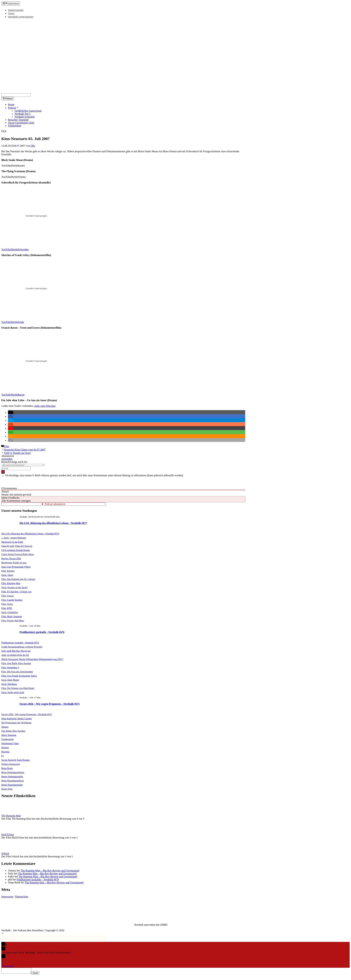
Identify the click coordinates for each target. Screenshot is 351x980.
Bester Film (7, 789)
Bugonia (5, 752)
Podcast (13, 108)
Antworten (8, 966)
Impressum (7, 897)
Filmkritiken (15, 126)
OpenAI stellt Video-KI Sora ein (17, 546)
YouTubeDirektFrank (13, 322)
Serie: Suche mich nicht (13, 692)
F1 (3, 756)
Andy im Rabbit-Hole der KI (15, 655)
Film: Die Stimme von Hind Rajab (18, 688)
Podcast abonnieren (55, 504)
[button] (11, 413)
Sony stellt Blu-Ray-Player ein (16, 651)
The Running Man (11, 816)
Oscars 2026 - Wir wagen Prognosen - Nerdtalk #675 (27, 714)
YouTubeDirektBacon (13, 395)
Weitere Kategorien (11, 764)
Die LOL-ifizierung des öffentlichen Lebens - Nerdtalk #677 (53, 523)
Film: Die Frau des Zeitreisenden (17, 672)
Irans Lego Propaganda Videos (16, 567)
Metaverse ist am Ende (12, 542)
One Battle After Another (13, 731)
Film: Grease (8, 596)
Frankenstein (7, 739)
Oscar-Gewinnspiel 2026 (21, 123)
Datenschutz (22, 897)
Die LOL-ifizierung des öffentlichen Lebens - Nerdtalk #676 (30, 534)
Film (6, 446)
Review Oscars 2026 (11, 558)
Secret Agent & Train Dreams (15, 760)
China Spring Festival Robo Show (18, 554)
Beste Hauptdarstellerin (13, 781)
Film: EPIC (7, 608)
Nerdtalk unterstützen (21, 17)
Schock (5, 853)
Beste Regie (7, 768)
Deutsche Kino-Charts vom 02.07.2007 (25, 450)
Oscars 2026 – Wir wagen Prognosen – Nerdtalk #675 (50, 704)
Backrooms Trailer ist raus (14, 563)
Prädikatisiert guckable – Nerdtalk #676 (38, 879)
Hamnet (5, 748)
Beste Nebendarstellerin (13, 772)
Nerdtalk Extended (25, 117)
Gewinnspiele (16, 10)
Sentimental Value (10, 743)
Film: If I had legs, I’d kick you (16, 592)
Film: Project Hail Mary (13, 621)
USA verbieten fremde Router (16, 550)
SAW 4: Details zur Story (17, 453)
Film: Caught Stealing (12, 600)
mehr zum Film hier (45, 406)
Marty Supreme (9, 735)
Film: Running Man (11, 583)
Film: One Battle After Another (16, 663)
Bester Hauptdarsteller (12, 785)
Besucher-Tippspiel (18, 120)
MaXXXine (8, 835)
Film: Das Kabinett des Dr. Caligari (18, 579)
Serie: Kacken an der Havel (14, 587)
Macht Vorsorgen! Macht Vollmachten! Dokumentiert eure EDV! (32, 659)
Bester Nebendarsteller (12, 777)
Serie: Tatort (7, 575)
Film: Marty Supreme (12, 616)
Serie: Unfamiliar (10, 612)
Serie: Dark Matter (10, 680)
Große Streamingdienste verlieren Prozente (22, 647)
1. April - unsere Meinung (14, 538)
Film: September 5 (10, 667)
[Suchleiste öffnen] (4, 132)
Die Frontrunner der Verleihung (16, 723)
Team (11, 13)
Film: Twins (7, 604)
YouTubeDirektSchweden (15, 249)
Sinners (5, 727)
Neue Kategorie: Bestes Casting (16, 719)
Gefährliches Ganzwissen (28, 111)
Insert (39, 974)
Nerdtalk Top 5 (23, 114)
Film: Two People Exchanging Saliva (19, 676)
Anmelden (7, 459)
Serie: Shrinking (9, 684)
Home (11, 104)
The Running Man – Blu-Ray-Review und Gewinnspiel (50, 871)
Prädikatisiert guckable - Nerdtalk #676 (42, 632)
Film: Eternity (8, 571)
